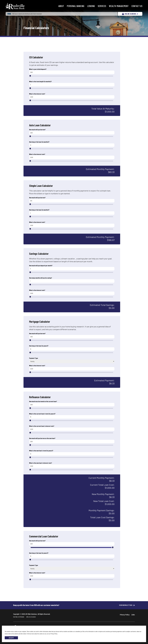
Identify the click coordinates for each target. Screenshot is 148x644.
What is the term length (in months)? (40, 81)
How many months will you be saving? (41, 278)
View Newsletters (126, 605)
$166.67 (111, 240)
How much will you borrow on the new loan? (42, 438)
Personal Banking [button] (76, 6)
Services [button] (102, 6)
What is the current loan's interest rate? (42, 426)
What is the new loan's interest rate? (41, 463)
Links (133, 615)
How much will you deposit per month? (41, 265)
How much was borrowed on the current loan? (43, 401)
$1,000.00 (110, 112)
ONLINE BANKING (130, 14)
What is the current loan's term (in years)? (42, 414)
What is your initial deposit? (38, 69)
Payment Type (34, 358)
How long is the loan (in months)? (39, 142)
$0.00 (112, 308)
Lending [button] (91, 6)
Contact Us (137, 6)
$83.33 (111, 172)
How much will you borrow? (37, 130)
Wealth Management (119, 6)
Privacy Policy (125, 615)
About (61, 6)
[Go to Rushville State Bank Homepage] (15, 6)
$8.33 (112, 383)
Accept (11, 638)
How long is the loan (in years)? (39, 346)
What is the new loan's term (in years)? (41, 451)
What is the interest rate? (37, 94)
